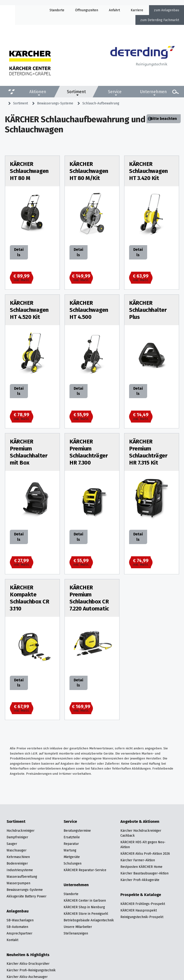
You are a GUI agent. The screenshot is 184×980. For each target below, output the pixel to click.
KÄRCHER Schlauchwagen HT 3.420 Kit (148, 171)
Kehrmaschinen (18, 857)
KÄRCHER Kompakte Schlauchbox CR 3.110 (29, 598)
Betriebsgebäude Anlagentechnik (89, 920)
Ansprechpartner (19, 933)
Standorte (57, 10)
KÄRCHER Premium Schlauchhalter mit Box (29, 452)
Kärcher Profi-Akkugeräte (140, 880)
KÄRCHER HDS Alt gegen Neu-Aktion (143, 845)
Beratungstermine (77, 831)
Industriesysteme (20, 870)
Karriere (137, 10)
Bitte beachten (164, 119)
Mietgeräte (72, 857)
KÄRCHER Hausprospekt (139, 910)
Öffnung (81, 10)
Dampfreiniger (17, 837)
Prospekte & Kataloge (141, 895)
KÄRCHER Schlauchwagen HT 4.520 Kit (29, 310)
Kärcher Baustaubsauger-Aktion (144, 873)
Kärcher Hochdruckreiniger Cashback (141, 833)
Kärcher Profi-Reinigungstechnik (31, 970)
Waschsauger (17, 850)
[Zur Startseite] (142, 61)
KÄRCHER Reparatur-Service (85, 870)
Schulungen (73, 863)
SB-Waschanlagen (20, 920)
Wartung (70, 850)
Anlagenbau (170, 10)
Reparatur (71, 844)
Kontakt (12, 940)
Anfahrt (114, 10)
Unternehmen (153, 92)
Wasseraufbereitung (22, 877)
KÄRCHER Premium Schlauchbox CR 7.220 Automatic (89, 598)
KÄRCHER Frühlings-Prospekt (143, 904)
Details (19, 252)
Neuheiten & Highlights (28, 955)
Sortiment (76, 92)
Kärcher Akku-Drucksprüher (28, 964)
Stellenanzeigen (76, 933)
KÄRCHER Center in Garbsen (85, 900)
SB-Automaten (17, 927)
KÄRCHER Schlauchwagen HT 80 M (29, 171)
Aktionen (38, 92)
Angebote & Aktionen (140, 822)
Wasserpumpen (18, 883)
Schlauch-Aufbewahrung (101, 103)
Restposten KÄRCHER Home (141, 867)
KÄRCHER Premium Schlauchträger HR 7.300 (88, 452)
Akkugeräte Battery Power (27, 896)
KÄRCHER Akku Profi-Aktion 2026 (145, 854)
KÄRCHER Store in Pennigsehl (86, 914)
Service (115, 92)
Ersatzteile (72, 837)
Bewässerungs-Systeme (55, 103)
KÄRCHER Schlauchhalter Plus (148, 310)
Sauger (12, 844)
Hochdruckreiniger (21, 831)
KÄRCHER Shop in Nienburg (84, 907)
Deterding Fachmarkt (163, 20)
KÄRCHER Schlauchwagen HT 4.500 (89, 310)
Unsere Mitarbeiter (78, 927)
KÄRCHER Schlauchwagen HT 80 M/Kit (89, 171)
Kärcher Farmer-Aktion (138, 860)
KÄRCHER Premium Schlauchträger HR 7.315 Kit (148, 452)
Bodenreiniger (17, 863)
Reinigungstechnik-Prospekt (142, 917)
